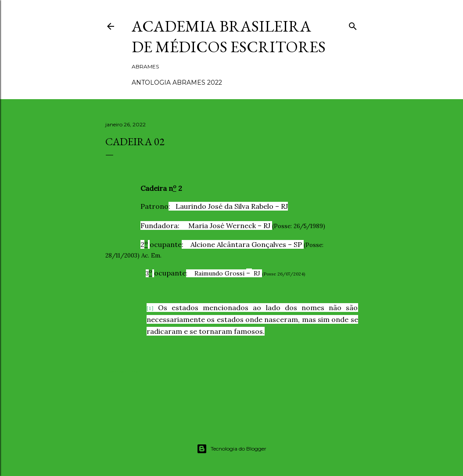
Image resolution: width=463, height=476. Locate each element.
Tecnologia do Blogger (231, 449)
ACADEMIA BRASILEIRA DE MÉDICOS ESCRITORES (229, 36)
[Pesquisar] (353, 24)
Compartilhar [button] (123, 371)
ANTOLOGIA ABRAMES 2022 (177, 82)
